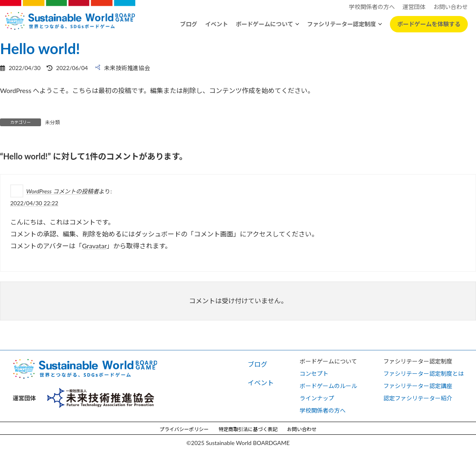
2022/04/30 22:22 (34, 203)
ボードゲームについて (264, 24)
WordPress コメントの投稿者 (63, 191)
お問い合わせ (302, 429)
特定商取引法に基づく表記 (248, 429)
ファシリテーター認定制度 (342, 24)
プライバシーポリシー (184, 429)
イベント (216, 24)
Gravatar (94, 245)
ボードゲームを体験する (429, 24)
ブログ (189, 24)
